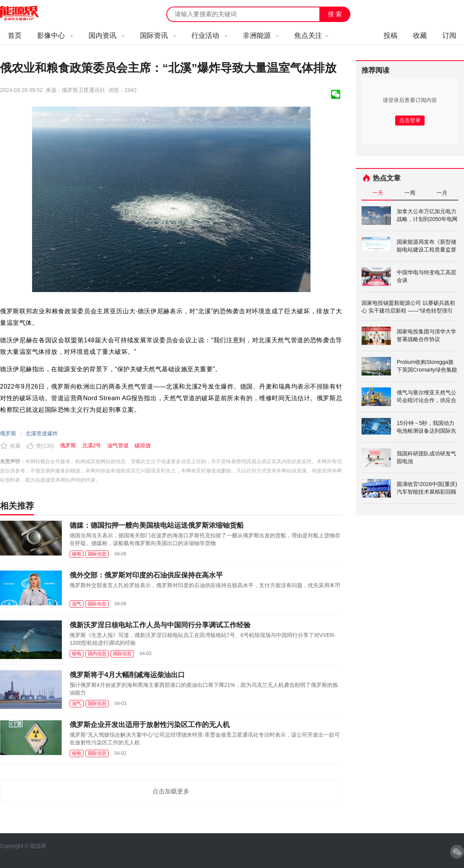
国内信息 (97, 654)
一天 (378, 193)
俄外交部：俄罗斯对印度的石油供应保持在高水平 (146, 575)
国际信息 (97, 554)
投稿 (391, 36)
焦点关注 (311, 36)
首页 (15, 36)
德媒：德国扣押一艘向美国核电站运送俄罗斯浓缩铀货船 (157, 525)
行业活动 (209, 36)
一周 (410, 193)
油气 (77, 604)
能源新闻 (26, 14)
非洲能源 (261, 36)
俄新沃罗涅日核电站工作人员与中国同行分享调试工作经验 (160, 625)
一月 (442, 193)
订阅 (449, 36)
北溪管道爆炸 (42, 433)
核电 (77, 554)
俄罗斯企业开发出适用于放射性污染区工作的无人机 (150, 725)
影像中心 (55, 36)
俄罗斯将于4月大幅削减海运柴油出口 (127, 675)
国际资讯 (158, 36)
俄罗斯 (8, 433)
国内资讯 (107, 36)
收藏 (420, 36)
